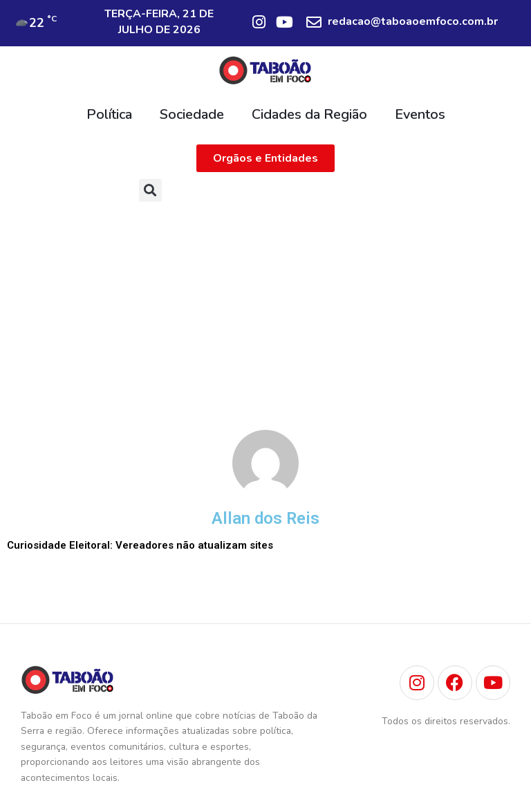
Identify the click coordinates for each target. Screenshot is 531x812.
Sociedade (192, 114)
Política (109, 114)
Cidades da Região (309, 114)
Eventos (420, 114)
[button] (150, 190)
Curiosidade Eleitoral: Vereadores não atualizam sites (140, 545)
